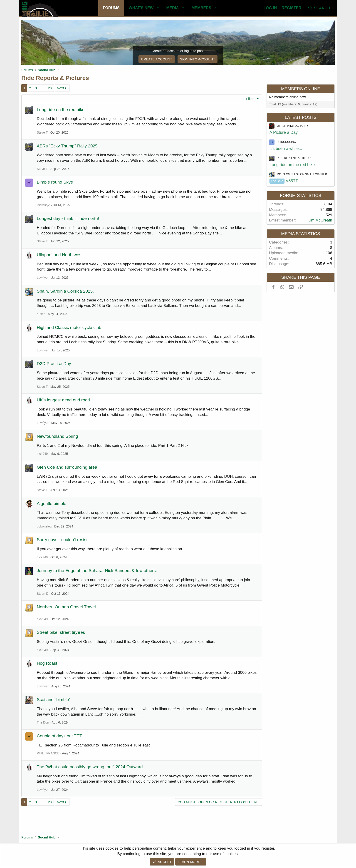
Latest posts (301, 117)
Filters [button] (251, 99)
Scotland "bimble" (54, 700)
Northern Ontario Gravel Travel (66, 607)
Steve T (42, 132)
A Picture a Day (284, 132)
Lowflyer (43, 278)
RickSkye (43, 205)
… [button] (42, 88)
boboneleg (44, 526)
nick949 (42, 454)
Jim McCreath (320, 220)
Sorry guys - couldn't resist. (63, 540)
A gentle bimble (52, 504)
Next (60, 88)
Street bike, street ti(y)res (61, 632)
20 (50, 88)
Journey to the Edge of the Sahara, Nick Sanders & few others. (97, 571)
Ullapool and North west (60, 255)
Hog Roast (47, 663)
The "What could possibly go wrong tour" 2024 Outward (90, 767)
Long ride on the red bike (61, 110)
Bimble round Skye (55, 182)
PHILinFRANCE (48, 753)
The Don (43, 722)
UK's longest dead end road (63, 400)
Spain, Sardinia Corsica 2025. (65, 291)
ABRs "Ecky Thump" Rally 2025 (67, 146)
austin (41, 314)
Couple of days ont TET (59, 736)
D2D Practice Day (54, 364)
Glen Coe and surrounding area (67, 467)
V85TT (284, 181)
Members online (301, 89)
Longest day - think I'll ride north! (68, 218)
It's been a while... (286, 149)
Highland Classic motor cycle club (69, 327)
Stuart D (43, 594)
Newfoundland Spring (57, 436)
